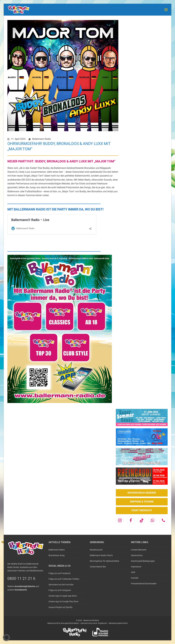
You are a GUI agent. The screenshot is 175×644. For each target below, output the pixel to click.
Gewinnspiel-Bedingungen (143, 561)
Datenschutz (137, 555)
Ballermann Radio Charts (101, 555)
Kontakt (135, 578)
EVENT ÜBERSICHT (142, 510)
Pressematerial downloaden (144, 584)
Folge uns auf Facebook (59, 573)
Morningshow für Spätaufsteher (105, 561)
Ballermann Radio (42, 139)
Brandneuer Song (57, 555)
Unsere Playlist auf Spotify (61, 607)
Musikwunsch (96, 550)
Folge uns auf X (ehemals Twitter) (64, 579)
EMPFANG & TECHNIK (142, 502)
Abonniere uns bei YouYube (61, 585)
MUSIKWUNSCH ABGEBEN (142, 493)
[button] (166, 10)
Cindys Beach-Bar (98, 567)
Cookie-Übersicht (139, 550)
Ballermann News (57, 550)
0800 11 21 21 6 (21, 578)
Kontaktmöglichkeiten (25, 586)
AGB (133, 572)
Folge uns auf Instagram (60, 590)
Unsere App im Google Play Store (63, 601)
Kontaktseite (21, 590)
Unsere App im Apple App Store (63, 596)
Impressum (136, 567)
